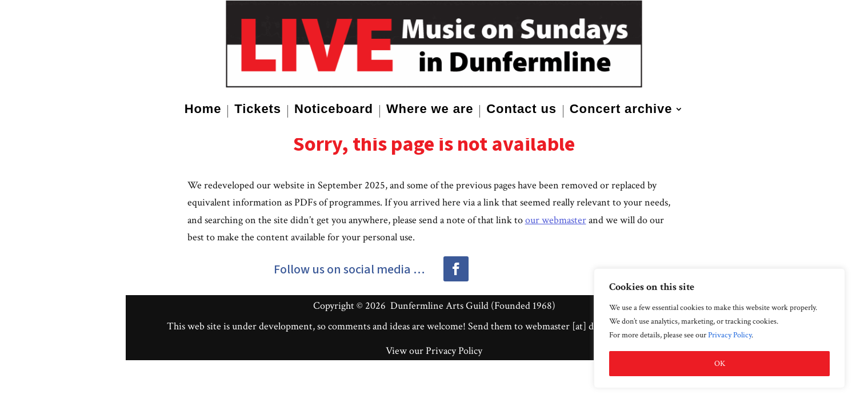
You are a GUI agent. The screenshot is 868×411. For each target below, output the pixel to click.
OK (720, 364)
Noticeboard (334, 110)
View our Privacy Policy (434, 351)
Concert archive (621, 110)
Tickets (258, 110)
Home (203, 110)
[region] (719, 328)
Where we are (430, 110)
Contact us (521, 110)
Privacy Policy (730, 335)
